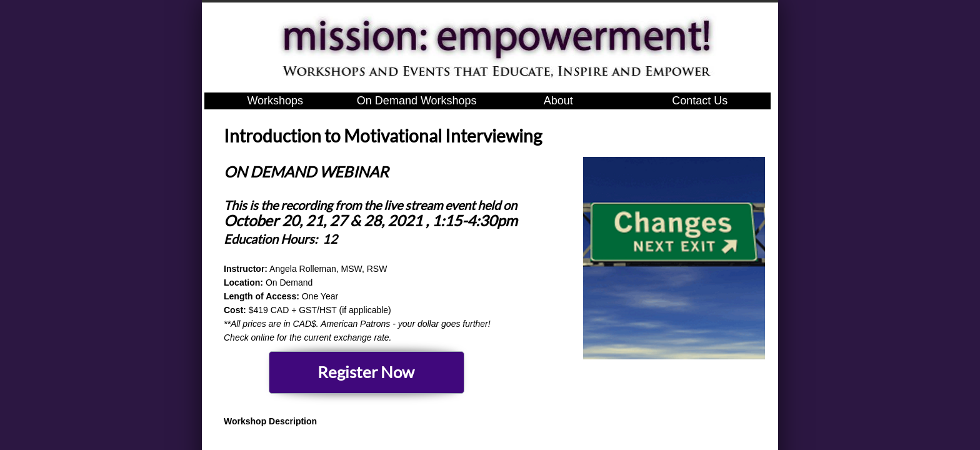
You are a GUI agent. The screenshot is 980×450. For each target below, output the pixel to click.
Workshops (275, 101)
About (558, 101)
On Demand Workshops (417, 101)
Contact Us (700, 101)
